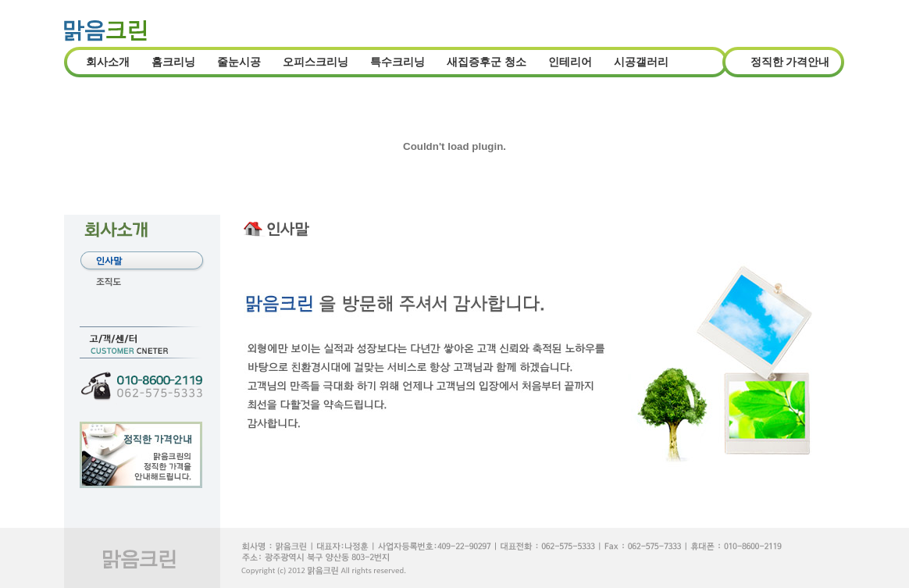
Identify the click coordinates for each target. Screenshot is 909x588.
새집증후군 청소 (487, 62)
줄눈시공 (239, 62)
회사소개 (108, 62)
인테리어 (570, 62)
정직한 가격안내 (790, 62)
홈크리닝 (173, 62)
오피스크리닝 (315, 62)
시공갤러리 (641, 62)
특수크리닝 (397, 62)
